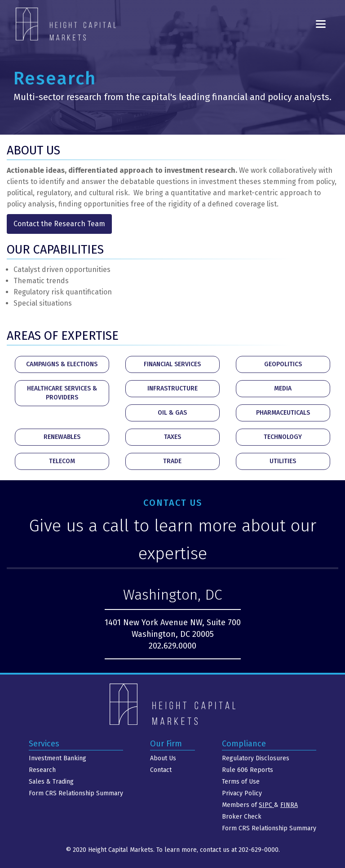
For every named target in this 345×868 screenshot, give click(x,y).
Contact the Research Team (59, 224)
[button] (321, 24)
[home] (66, 24)
